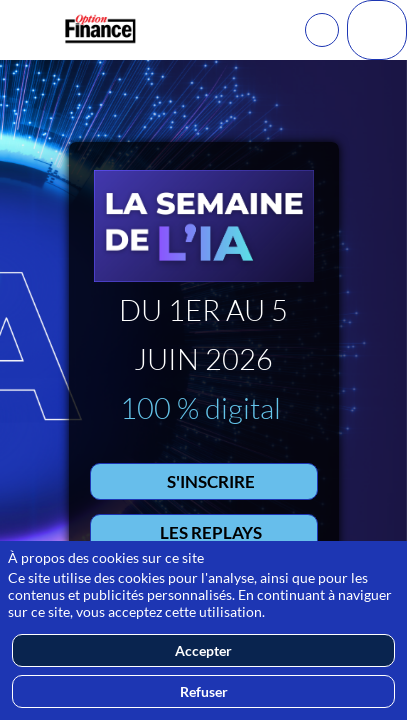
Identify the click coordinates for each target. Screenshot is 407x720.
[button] (30, 30)
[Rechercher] (322, 30)
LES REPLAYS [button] (211, 531)
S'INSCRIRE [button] (211, 480)
